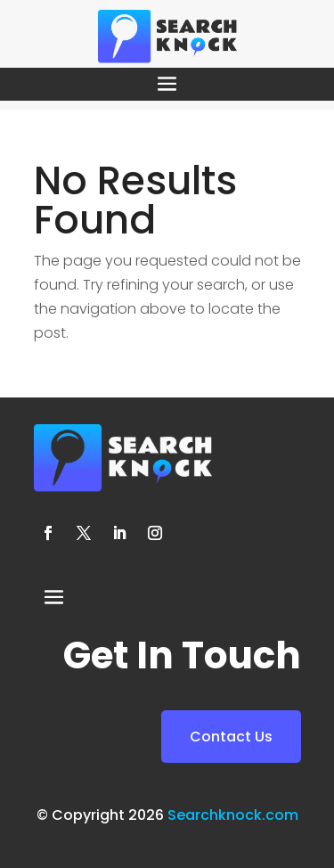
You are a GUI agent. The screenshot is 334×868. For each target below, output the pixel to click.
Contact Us (231, 737)
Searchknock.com (233, 815)
